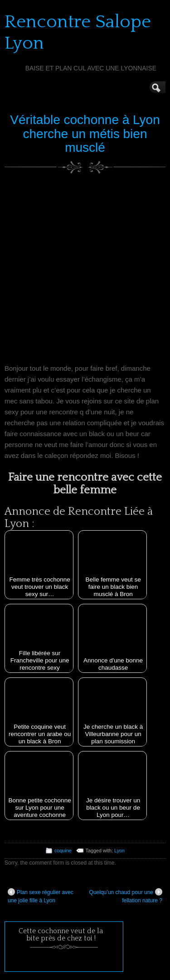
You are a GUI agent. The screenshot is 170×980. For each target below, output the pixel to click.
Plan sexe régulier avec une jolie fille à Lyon (41, 896)
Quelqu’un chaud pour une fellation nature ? (126, 896)
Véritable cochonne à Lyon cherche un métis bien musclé (85, 134)
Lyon (119, 851)
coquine (63, 851)
